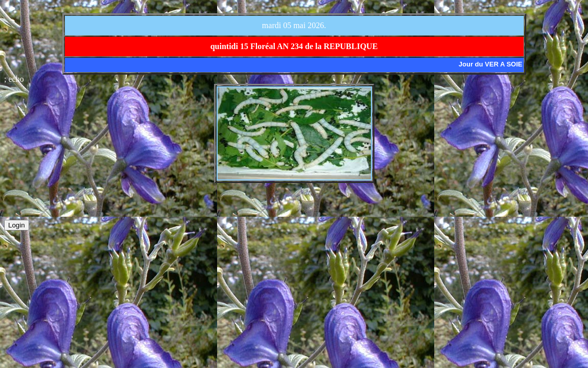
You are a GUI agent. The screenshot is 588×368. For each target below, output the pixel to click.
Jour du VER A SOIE (491, 64)
